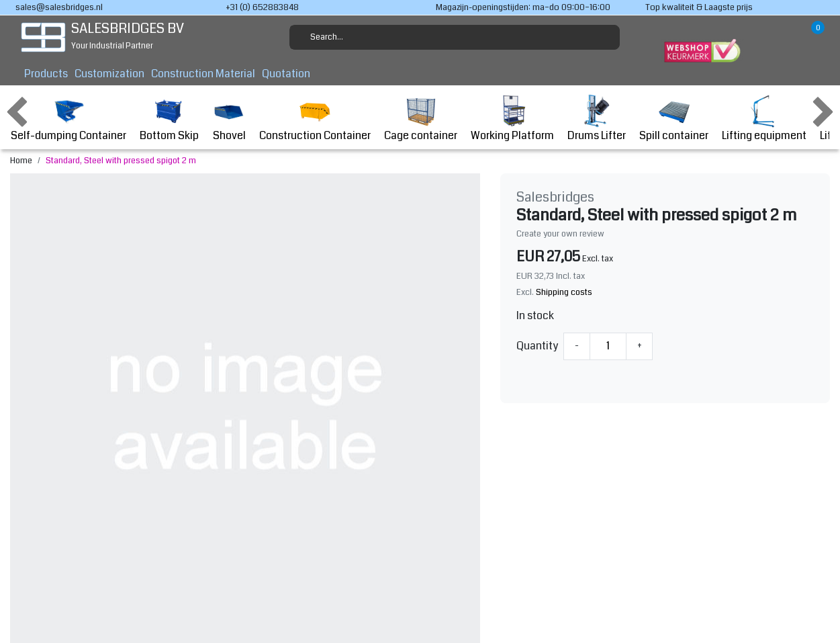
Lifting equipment (764, 119)
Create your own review (560, 234)
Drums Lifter (597, 119)
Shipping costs (564, 292)
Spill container (674, 119)
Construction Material (203, 74)
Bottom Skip (169, 119)
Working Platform (512, 119)
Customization (109, 74)
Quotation (286, 74)
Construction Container (315, 119)
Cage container (421, 119)
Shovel (229, 119)
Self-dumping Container (68, 119)
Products (46, 74)
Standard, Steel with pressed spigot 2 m (121, 161)
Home (21, 161)
